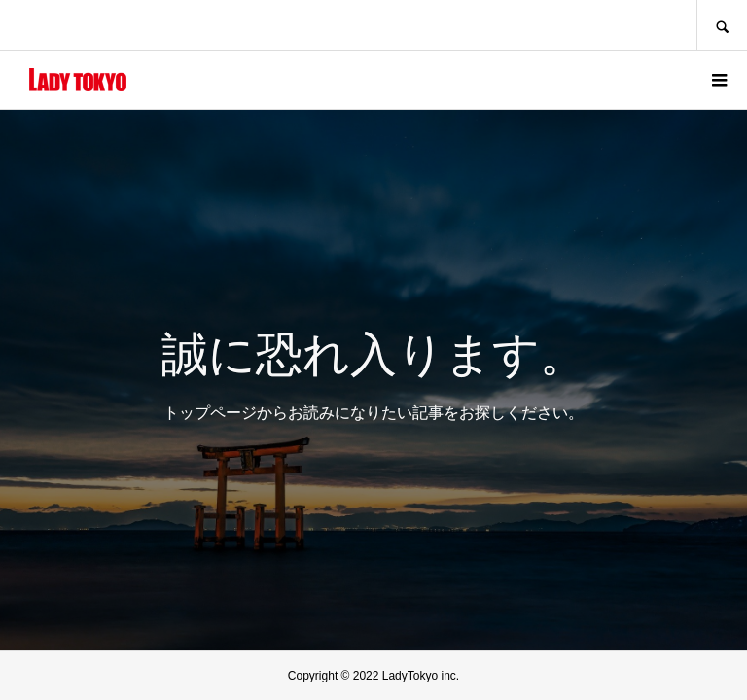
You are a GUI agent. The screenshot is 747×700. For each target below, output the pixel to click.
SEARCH (722, 25)
